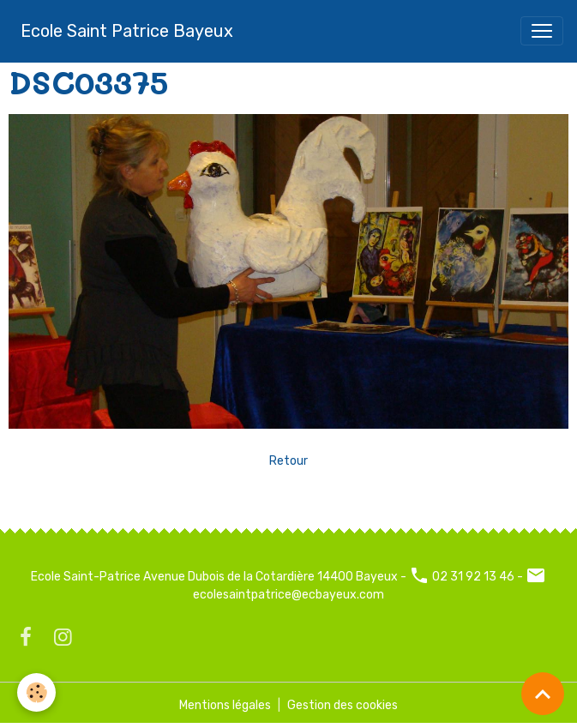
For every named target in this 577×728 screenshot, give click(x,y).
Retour (288, 461)
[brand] (127, 31)
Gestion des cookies (343, 705)
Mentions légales (225, 705)
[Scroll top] (543, 694)
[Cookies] (36, 692)
